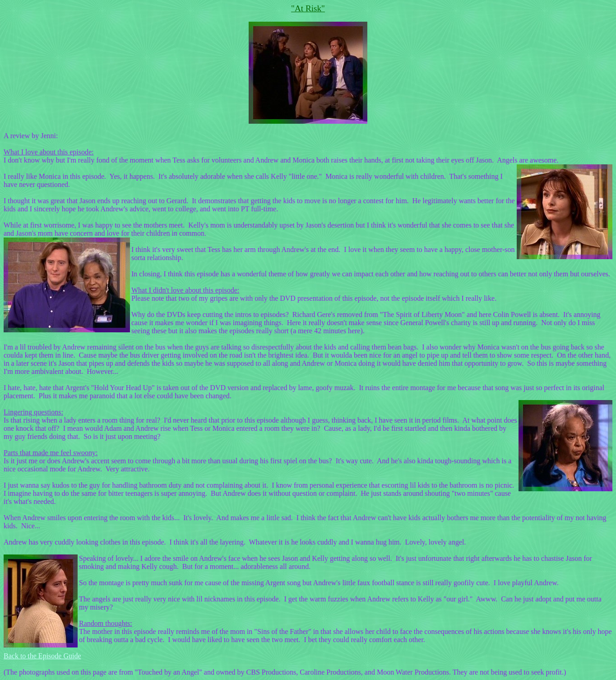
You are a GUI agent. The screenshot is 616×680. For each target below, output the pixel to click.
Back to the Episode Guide (42, 656)
